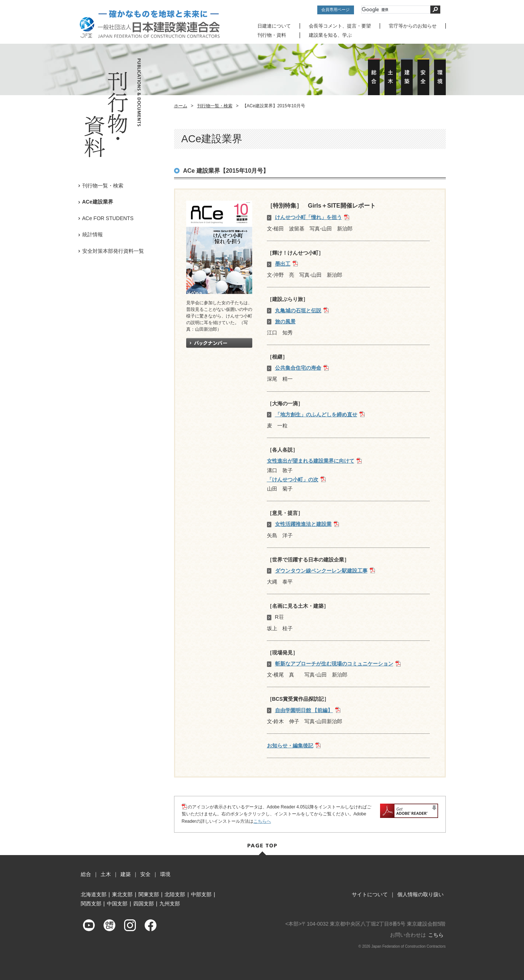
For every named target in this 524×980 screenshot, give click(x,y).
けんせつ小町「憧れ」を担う (308, 217)
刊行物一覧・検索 (215, 105)
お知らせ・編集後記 (290, 745)
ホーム (181, 105)
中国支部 (117, 903)
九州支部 (170, 903)
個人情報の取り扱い (420, 894)
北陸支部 (175, 894)
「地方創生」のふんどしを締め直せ (316, 414)
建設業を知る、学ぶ (330, 35)
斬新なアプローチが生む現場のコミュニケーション (334, 663)
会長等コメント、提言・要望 (340, 26)
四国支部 (144, 903)
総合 (86, 874)
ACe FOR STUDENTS (108, 218)
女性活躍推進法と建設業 (303, 524)
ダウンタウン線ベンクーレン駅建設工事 (321, 570)
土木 (106, 874)
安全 (145, 874)
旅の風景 (285, 321)
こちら (436, 935)
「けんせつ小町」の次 (293, 479)
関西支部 (91, 903)
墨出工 (283, 263)
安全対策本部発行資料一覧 (113, 251)
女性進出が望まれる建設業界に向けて (311, 461)
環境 (165, 874)
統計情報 (93, 234)
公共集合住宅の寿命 (298, 367)
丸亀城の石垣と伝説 (298, 310)
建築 (126, 874)
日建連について (274, 26)
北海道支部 (94, 894)
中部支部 (201, 894)
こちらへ (262, 821)
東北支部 (122, 894)
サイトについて (370, 894)
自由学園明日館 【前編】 (304, 710)
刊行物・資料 (272, 35)
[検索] (396, 10)
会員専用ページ (335, 10)
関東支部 (149, 894)
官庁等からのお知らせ (413, 26)
